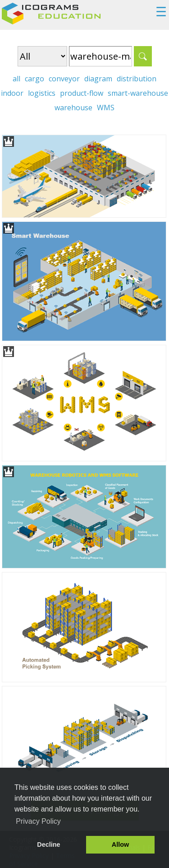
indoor (12, 93)
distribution (137, 79)
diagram (98, 79)
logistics (42, 93)
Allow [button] (120, 845)
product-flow (82, 93)
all (16, 79)
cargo (34, 79)
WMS (106, 108)
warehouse (73, 108)
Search (143, 56)
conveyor (64, 79)
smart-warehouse (138, 93)
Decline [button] (48, 845)
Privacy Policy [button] (38, 821)
